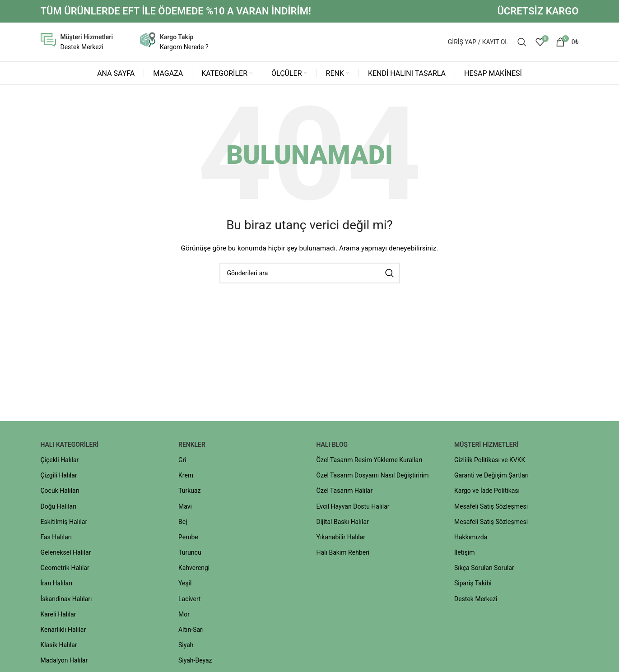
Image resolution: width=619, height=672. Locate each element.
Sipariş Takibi (473, 585)
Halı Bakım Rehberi (343, 554)
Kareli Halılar (58, 616)
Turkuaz (190, 492)
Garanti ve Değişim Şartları (491, 477)
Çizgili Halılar (58, 477)
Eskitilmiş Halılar (64, 523)
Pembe (188, 539)
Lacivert (190, 600)
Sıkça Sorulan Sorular (484, 570)
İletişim (465, 554)
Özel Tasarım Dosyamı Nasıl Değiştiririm (372, 477)
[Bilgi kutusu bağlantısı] (77, 43)
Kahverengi (194, 570)
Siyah (186, 647)
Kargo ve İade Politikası (487, 492)
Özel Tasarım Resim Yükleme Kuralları (369, 462)
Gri (182, 462)
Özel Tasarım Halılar (344, 492)
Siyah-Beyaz (195, 662)
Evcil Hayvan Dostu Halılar (353, 508)
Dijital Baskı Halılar (342, 523)
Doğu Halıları (58, 508)
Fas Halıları (56, 539)
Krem (186, 477)
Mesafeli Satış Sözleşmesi (491, 508)
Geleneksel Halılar (65, 554)
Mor (184, 616)
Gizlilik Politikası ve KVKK (490, 462)
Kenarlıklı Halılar (63, 631)
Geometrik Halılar (65, 570)
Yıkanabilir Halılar (340, 539)
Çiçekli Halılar (59, 462)
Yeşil (185, 585)
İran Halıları (56, 585)
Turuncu (190, 554)
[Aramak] (522, 43)
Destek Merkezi (476, 600)
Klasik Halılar (58, 647)
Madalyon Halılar (64, 662)
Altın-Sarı (191, 631)
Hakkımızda (471, 539)
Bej (183, 523)
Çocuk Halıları (60, 492)
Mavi (185, 508)
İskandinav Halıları (66, 600)
